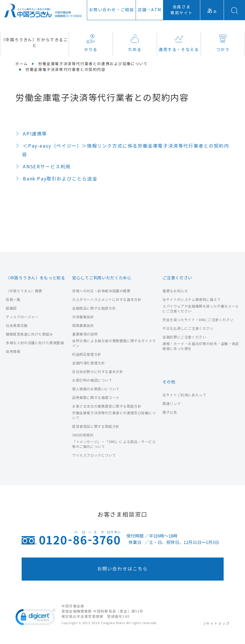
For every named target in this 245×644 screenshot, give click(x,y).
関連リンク (172, 404)
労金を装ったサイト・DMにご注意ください (198, 320)
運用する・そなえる (179, 43)
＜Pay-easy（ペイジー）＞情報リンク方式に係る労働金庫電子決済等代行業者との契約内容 (126, 150)
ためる (135, 43)
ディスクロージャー (22, 317)
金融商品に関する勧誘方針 (94, 308)
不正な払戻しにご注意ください (188, 328)
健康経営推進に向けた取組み (29, 334)
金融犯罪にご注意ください (184, 337)
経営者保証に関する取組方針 (96, 426)
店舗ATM (149, 10)
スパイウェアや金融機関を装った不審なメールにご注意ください (201, 309)
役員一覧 (13, 300)
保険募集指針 (83, 326)
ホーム (22, 64)
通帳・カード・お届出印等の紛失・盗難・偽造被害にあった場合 (201, 346)
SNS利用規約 (83, 435)
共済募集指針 (83, 317)
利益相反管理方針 (87, 354)
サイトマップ (218, 624)
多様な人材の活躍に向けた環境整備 (35, 343)
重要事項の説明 (85, 334)
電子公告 (170, 412)
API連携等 (35, 134)
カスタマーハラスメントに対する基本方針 (107, 300)
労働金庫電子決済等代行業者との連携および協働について (93, 64)
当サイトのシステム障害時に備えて (192, 300)
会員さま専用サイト (182, 10)
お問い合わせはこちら (123, 569)
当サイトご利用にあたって (184, 395)
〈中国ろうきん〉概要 (24, 291)
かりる (91, 43)
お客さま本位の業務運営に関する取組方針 (107, 406)
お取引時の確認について (92, 380)
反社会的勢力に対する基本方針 (98, 372)
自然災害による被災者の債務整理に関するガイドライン (114, 343)
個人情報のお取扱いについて (96, 389)
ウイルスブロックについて (94, 455)
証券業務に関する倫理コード (96, 398)
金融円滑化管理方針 (88, 363)
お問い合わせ (111, 10)
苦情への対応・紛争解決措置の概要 (101, 291)
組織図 (11, 308)
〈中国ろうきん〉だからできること (34, 43)
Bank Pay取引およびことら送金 (60, 179)
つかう (223, 43)
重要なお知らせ (175, 291)
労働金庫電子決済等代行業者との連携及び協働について (114, 415)
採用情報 (13, 352)
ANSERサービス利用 (47, 167)
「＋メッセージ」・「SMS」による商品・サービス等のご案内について (114, 444)
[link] (35, 618)
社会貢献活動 (17, 326)
